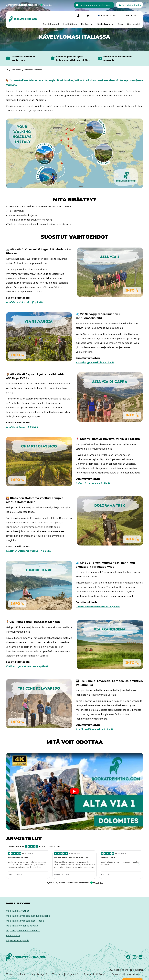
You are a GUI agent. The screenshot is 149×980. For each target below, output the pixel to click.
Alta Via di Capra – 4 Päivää (22, 427)
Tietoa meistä (16, 975)
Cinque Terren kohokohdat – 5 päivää (98, 607)
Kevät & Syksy (70, 24)
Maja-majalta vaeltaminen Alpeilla (25, 921)
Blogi (121, 24)
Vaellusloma (13, 936)
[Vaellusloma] (16, 70)
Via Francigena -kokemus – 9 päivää (27, 666)
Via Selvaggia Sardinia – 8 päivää (95, 362)
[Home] (7, 70)
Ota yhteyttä (134, 24)
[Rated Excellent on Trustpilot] (75, 883)
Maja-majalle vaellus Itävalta (22, 926)
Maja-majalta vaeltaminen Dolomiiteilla (28, 916)
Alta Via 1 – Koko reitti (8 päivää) (25, 302)
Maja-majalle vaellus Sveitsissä (23, 931)
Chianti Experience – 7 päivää (93, 483)
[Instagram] (135, 958)
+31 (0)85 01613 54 (130, 5)
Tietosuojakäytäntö (65, 975)
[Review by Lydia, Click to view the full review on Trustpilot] (28, 865)
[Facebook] (129, 958)
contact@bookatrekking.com (94, 5)
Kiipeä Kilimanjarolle (18, 941)
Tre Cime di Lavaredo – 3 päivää (95, 729)
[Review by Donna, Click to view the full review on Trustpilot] (74, 865)
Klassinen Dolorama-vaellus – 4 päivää (28, 551)
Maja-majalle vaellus (18, 911)
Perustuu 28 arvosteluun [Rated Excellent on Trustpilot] (34, 846)
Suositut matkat (51, 24)
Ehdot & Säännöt (95, 975)
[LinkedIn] (141, 958)
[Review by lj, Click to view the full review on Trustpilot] (121, 864)
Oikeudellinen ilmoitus (127, 975)
